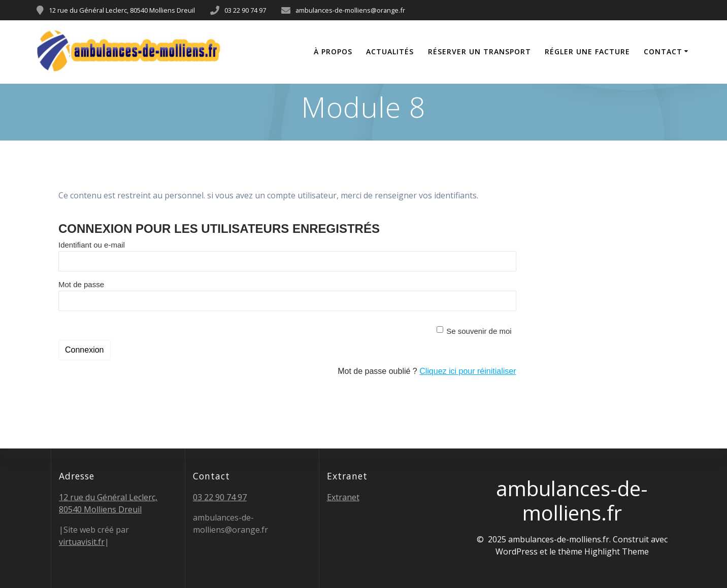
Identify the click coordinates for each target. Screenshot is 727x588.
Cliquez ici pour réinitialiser (468, 371)
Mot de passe (81, 284)
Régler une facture (587, 51)
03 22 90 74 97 (220, 497)
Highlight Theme (617, 551)
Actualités (390, 51)
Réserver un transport (480, 51)
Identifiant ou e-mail (92, 245)
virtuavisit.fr (82, 542)
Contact (663, 51)
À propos (333, 51)
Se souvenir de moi (479, 331)
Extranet (343, 497)
